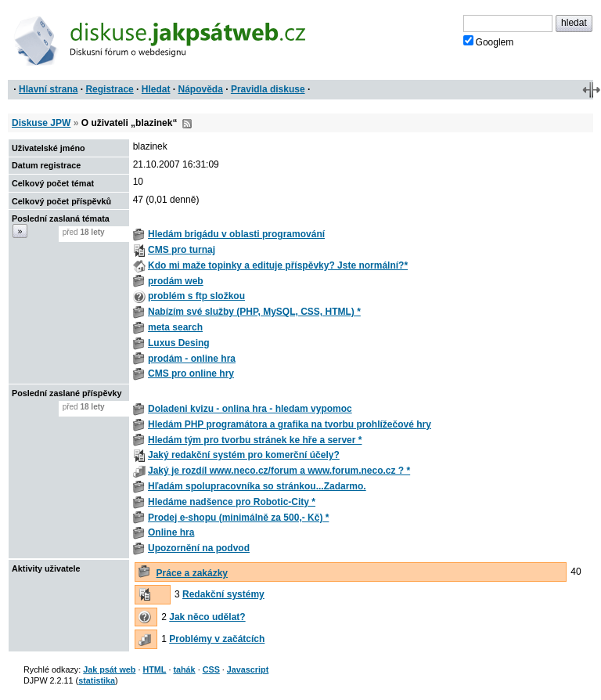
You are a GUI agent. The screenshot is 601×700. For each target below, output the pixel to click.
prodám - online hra (192, 359)
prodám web (176, 281)
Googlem (489, 41)
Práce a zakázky (192, 573)
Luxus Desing (179, 343)
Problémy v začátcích (217, 639)
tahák (184, 669)
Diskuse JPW (41, 123)
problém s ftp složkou (196, 296)
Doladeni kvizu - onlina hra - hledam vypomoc (250, 409)
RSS (187, 124)
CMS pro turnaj (182, 250)
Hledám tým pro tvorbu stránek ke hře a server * (255, 440)
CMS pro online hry (191, 373)
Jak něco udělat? (207, 617)
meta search (175, 327)
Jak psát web (109, 669)
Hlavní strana (48, 89)
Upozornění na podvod (199, 548)
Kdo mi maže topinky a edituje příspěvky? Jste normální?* (278, 265)
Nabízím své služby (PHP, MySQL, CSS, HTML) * (254, 312)
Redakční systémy (223, 594)
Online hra (171, 532)
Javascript (248, 669)
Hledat (156, 89)
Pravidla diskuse (268, 89)
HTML (154, 669)
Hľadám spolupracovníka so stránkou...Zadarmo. (257, 486)
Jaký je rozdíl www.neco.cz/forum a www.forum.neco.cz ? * (279, 471)
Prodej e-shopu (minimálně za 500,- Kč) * (238, 518)
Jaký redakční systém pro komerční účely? (244, 455)
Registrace (109, 89)
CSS (211, 669)
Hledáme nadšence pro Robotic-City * (232, 502)
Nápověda (201, 89)
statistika (97, 680)
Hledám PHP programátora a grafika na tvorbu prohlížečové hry (290, 424)
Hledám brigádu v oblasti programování (236, 234)
